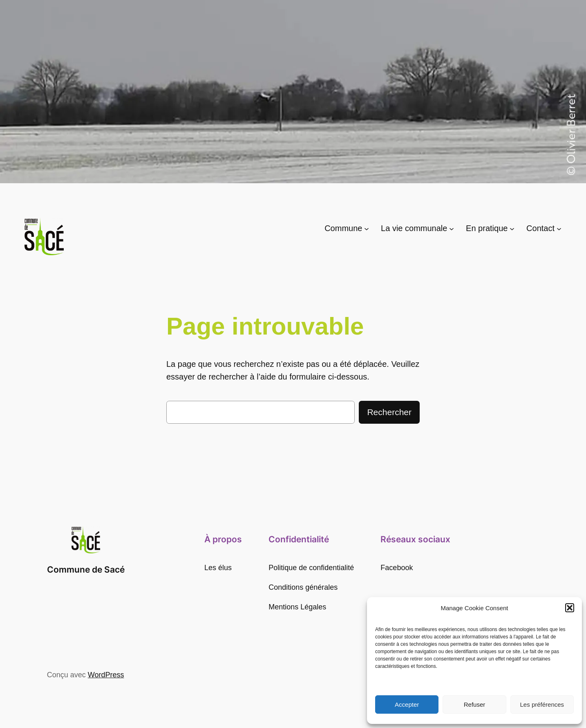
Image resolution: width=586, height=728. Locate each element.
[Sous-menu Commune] (367, 228)
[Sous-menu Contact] (559, 228)
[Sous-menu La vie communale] (452, 228)
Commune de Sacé (86, 570)
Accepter (407, 704)
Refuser (475, 704)
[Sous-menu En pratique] (512, 228)
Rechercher (389, 412)
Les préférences (542, 704)
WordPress (106, 675)
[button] (570, 608)
